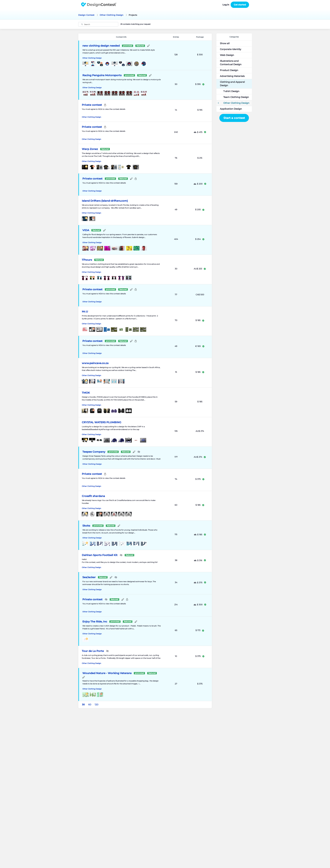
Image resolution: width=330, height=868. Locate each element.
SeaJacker (89, 577)
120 (97, 705)
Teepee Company (94, 452)
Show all (225, 43)
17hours (87, 260)
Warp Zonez (90, 149)
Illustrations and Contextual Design (231, 63)
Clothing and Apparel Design (232, 84)
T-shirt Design (231, 91)
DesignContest (99, 5)
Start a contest (234, 118)
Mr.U (85, 312)
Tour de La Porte (93, 651)
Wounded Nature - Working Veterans (107, 673)
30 (83, 705)
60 (90, 705)
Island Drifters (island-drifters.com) (105, 201)
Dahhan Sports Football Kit (100, 555)
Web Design (227, 55)
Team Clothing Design (236, 97)
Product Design (229, 70)
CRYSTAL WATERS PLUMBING (102, 422)
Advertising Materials (232, 76)
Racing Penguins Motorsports (102, 75)
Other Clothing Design (92, 58)
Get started (240, 5)
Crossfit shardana (93, 496)
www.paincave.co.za (95, 363)
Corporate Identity (231, 49)
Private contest (92, 105)
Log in (226, 5)
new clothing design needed (101, 46)
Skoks (86, 526)
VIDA (86, 230)
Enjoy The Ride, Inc (95, 622)
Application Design (231, 109)
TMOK (86, 393)
